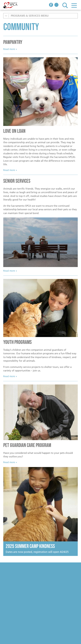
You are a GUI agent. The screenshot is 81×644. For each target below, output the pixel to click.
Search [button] (65, 5)
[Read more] (40, 92)
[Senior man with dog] (40, 412)
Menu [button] (74, 5)
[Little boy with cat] (40, 308)
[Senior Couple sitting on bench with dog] (40, 242)
